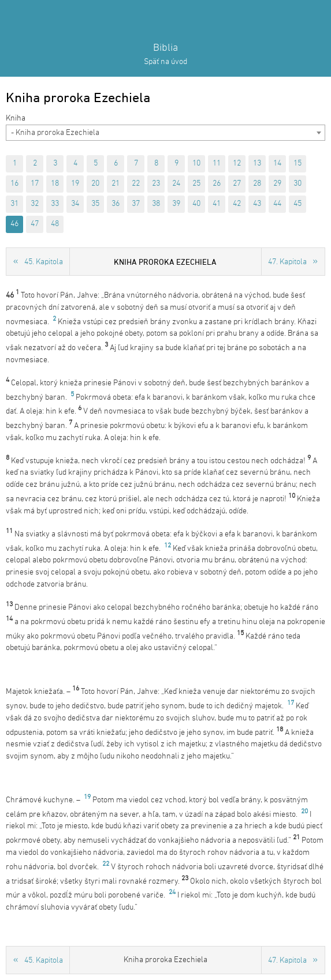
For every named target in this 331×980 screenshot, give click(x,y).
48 (55, 224)
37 (136, 204)
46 (14, 224)
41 (217, 204)
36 (116, 204)
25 (196, 184)
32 (35, 204)
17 (35, 184)
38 (156, 204)
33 (55, 204)
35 (95, 204)
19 (75, 184)
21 (116, 184)
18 (55, 184)
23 (156, 184)
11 (217, 164)
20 (95, 184)
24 (176, 184)
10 (196, 164)
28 (257, 184)
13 (257, 164)
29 (277, 184)
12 (237, 164)
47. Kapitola (287, 262)
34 (75, 204)
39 (176, 204)
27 (237, 184)
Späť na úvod (165, 62)
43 (257, 204)
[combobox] (165, 133)
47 (35, 224)
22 (136, 184)
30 (297, 184)
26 (217, 184)
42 (237, 204)
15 (297, 164)
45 (297, 204)
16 (14, 184)
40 (196, 204)
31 (14, 204)
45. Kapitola (44, 262)
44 (277, 204)
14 (277, 164)
